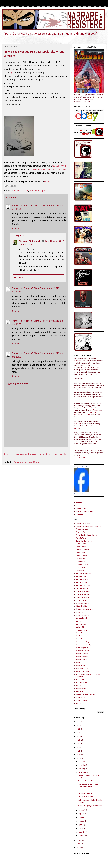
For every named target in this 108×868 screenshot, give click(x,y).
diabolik (18, 191)
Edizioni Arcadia (82, 508)
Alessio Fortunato (82, 529)
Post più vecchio (57, 455)
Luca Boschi (80, 621)
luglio (81, 814)
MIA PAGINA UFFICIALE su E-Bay (50, 170)
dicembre (82, 762)
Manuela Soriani (82, 630)
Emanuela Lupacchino (84, 574)
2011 (79, 844)
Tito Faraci (80, 691)
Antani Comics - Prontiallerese (87, 535)
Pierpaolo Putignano (83, 672)
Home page (36, 455)
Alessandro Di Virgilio (84, 523)
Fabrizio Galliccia (82, 588)
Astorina (79, 503)
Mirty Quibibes (81, 666)
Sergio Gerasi (81, 689)
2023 (79, 726)
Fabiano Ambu (81, 577)
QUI (6, 73)
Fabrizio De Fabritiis (83, 586)
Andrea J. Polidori (82, 532)
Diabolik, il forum (82, 565)
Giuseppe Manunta (83, 603)
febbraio (82, 832)
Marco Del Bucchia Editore (85, 511)
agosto (81, 810)
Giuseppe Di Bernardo (30, 241)
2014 (79, 755)
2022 (79, 729)
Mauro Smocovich (82, 651)
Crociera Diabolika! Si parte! (88, 781)
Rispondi (16, 229)
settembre (82, 773)
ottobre (81, 769)
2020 (79, 733)
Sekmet (79, 686)
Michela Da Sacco (82, 654)
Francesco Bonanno (83, 594)
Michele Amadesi (82, 657)
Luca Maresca (81, 624)
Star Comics (80, 514)
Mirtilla (79, 663)
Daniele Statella (82, 556)
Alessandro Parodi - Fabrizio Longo (89, 526)
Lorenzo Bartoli (82, 618)
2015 (79, 751)
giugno (81, 818)
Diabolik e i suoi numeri (86, 797)
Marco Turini (81, 633)
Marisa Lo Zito (81, 639)
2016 (79, 747)
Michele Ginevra (82, 660)
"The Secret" (87, 415)
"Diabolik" (77, 361)
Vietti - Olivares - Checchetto (86, 694)
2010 (79, 848)
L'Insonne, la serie (82, 615)
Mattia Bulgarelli (82, 648)
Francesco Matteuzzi (83, 597)
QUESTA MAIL (59, 166)
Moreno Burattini (82, 669)
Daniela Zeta (81, 553)
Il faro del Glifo (81, 606)
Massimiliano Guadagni (84, 645)
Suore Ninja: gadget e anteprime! (90, 806)
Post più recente (15, 455)
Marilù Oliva (80, 636)
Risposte (20, 236)
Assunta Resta (81, 538)
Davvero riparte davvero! (87, 790)
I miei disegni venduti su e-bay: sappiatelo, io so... (89, 786)
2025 (79, 722)
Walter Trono (81, 697)
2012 (79, 840)
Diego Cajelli (81, 568)
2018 (79, 740)
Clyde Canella (81, 547)
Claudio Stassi (81, 544)
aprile (81, 825)
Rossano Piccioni (82, 683)
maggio (82, 821)
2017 (79, 744)
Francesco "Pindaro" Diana (26, 206)
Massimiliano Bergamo (84, 642)
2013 (79, 758)
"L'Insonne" (97, 410)
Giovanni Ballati (82, 600)
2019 (79, 736)
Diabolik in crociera (85, 793)
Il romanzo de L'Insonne (85, 609)
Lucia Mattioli (81, 627)
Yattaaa (79, 703)
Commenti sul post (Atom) (27, 462)
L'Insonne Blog (81, 612)
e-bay (26, 191)
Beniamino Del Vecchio (84, 541)
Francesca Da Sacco (83, 591)
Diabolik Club (81, 562)
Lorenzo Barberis (80, 457)
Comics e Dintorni (82, 550)
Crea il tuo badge (79, 494)
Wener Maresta (82, 700)
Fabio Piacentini (82, 583)
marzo (81, 828)
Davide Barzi (81, 559)
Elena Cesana (81, 571)
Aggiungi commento (18, 384)
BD (77, 506)
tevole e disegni (37, 191)
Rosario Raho (81, 680)
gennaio (82, 836)
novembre (82, 765)
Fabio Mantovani (82, 580)
